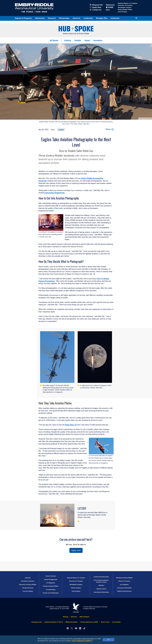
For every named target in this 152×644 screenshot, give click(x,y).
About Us (76, 18)
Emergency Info (37, 622)
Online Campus (76, 588)
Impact (87, 40)
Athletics (101, 585)
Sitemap (65, 617)
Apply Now (95, 7)
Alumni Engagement (51, 579)
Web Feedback (84, 617)
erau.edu (76, 608)
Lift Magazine (51, 583)
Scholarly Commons (28, 581)
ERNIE (110, 7)
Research (52, 18)
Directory (74, 617)
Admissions (40, 18)
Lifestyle (68, 40)
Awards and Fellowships (51, 593)
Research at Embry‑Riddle (28, 585)
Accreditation (124, 585)
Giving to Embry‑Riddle (51, 586)
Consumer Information (124, 588)
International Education (101, 592)
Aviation (61, 130)
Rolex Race (71, 425)
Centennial (115, 18)
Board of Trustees (124, 581)
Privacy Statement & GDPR (82, 641)
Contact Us (95, 10)
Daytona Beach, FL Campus (128, 3)
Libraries (28, 578)
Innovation (98, 40)
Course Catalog (28, 591)
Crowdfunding (51, 590)
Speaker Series (101, 589)
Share (110, 129)
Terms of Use (105, 622)
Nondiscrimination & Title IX (54, 622)
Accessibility (116, 622)
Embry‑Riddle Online (125, 10)
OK (109, 640)
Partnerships (64, 18)
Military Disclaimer (72, 622)
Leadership (88, 18)
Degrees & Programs (23, 18)
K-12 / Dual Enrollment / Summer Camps (101, 581)
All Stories (54, 40)
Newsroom (110, 5)
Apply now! (76, 550)
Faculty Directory (28, 588)
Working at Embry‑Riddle (124, 578)
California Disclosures (124, 591)
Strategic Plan (102, 18)
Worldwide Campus (125, 7)
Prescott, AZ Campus (125, 5)
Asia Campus (123, 12)
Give (108, 10)
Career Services (51, 576)
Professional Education (101, 577)
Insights (78, 40)
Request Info (96, 5)
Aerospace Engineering (55, 193)
